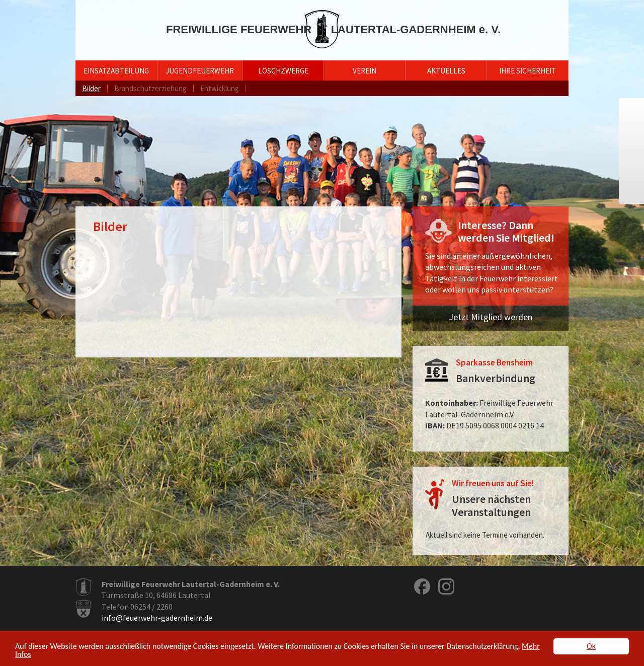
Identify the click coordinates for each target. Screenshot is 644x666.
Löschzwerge (283, 71)
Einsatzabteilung (116, 71)
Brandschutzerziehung (150, 88)
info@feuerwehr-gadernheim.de (157, 618)
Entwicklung (220, 88)
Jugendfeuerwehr (200, 71)
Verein (365, 71)
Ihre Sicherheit (528, 71)
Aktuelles (446, 71)
